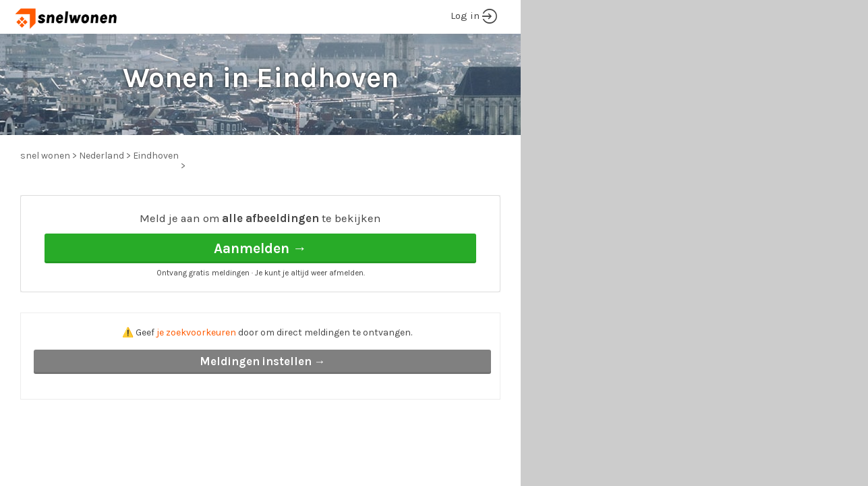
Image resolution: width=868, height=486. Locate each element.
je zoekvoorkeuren (196, 332)
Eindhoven (156, 156)
